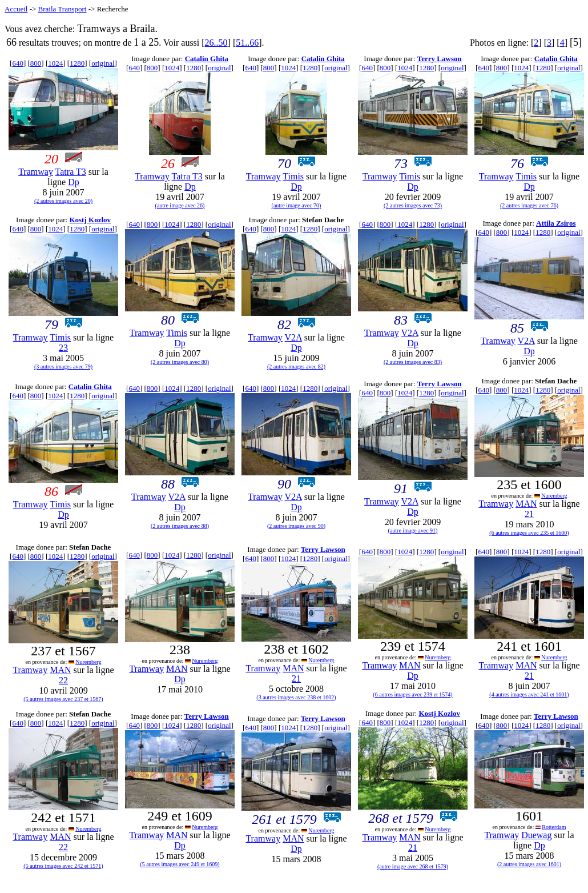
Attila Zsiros (556, 223)
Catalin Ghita (207, 59)
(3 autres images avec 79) (63, 367)
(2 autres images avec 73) (413, 205)
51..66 (247, 43)
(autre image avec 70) (297, 205)
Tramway (36, 172)
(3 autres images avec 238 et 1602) (296, 697)
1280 (77, 63)
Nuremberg (554, 496)
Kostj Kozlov (90, 220)
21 (529, 514)
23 (63, 348)
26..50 (216, 43)
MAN (526, 504)
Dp (74, 182)
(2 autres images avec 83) (413, 362)
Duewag (536, 835)
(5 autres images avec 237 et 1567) (63, 699)
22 (63, 680)
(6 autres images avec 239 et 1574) (412, 694)
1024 (55, 63)
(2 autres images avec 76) (529, 205)
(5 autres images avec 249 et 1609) (180, 864)
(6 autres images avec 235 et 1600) (529, 533)
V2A (293, 337)
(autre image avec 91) (413, 530)
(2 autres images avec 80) (180, 362)
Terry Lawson (440, 59)
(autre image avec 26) (180, 205)
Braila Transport (63, 9)
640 (18, 63)
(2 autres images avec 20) (63, 201)
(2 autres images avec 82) (296, 367)
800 (36, 63)
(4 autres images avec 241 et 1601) (529, 694)
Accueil (16, 9)
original (103, 63)
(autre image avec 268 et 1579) (413, 866)
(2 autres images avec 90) (296, 526)
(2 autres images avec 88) (180, 526)
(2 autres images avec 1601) (529, 864)
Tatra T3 (71, 172)
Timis (293, 176)
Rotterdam (554, 827)
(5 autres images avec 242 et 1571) (63, 866)
